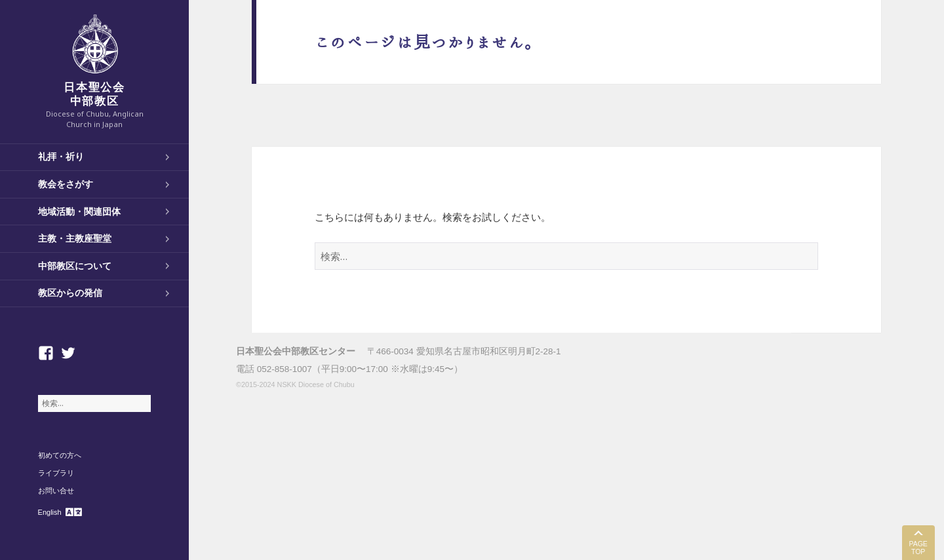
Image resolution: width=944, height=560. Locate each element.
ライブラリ (56, 473)
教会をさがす (66, 184)
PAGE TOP (918, 548)
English (50, 512)
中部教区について (75, 266)
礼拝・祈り (61, 157)
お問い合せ (56, 491)
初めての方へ (60, 455)
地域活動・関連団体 (79, 212)
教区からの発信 (70, 293)
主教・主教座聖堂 (75, 238)
